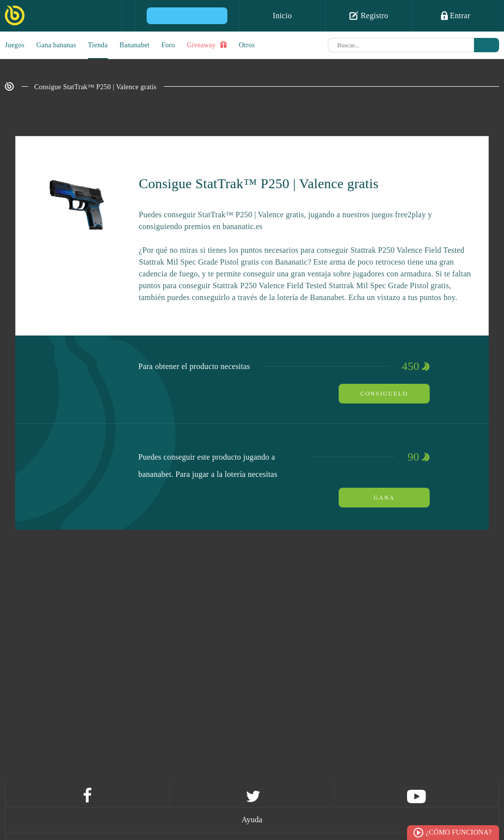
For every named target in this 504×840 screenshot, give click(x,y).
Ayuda (252, 820)
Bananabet (135, 45)
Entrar (456, 15)
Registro (369, 15)
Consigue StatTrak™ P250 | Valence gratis (96, 87)
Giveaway (207, 45)
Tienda (98, 45)
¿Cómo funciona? (459, 832)
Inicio (282, 16)
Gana (384, 498)
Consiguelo (384, 394)
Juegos (15, 45)
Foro (168, 45)
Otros (247, 45)
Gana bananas (56, 45)
